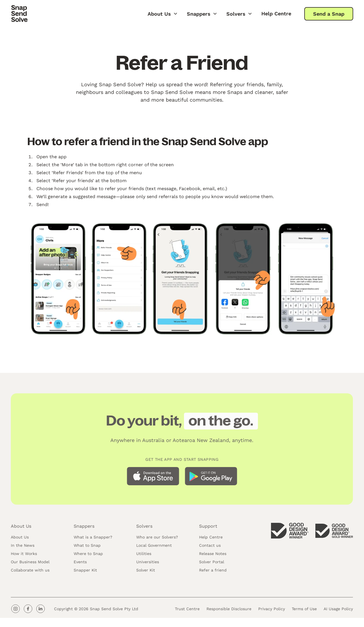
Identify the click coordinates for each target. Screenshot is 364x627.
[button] (163, 14)
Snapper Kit (85, 572)
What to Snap (87, 547)
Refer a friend (213, 572)
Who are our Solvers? (157, 538)
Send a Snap (329, 14)
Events (80, 563)
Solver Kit (146, 572)
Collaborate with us (30, 572)
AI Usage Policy (339, 610)
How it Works (24, 555)
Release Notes (213, 555)
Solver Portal (212, 563)
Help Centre (276, 14)
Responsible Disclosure (229, 610)
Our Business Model (30, 563)
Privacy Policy (272, 610)
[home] (19, 14)
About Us (20, 538)
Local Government (154, 547)
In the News (23, 547)
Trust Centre (188, 610)
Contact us (210, 547)
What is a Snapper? (93, 538)
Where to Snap (88, 555)
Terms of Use (305, 610)
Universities (148, 563)
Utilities (144, 555)
